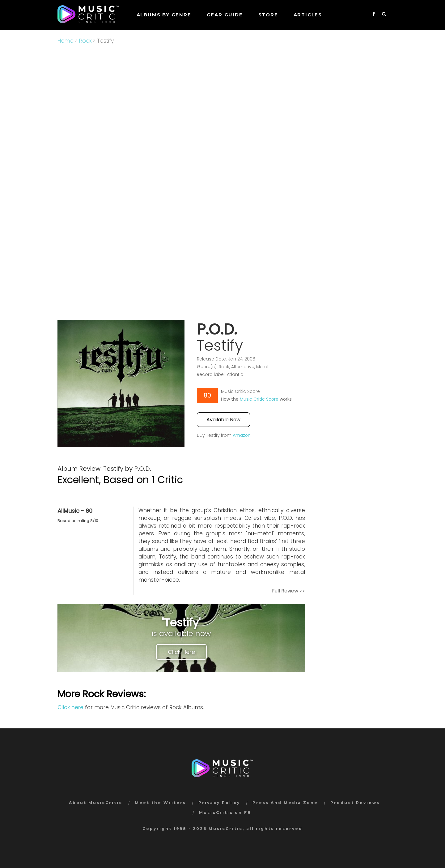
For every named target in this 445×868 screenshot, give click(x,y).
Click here (70, 707)
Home (66, 41)
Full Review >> (288, 591)
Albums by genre (164, 15)
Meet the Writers (160, 803)
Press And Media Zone (285, 803)
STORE (268, 15)
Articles (308, 15)
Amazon (242, 435)
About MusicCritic (96, 803)
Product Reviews (355, 803)
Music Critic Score (259, 399)
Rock (85, 41)
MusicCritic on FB (225, 813)
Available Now (223, 420)
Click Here (181, 652)
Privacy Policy (219, 803)
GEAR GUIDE (225, 15)
